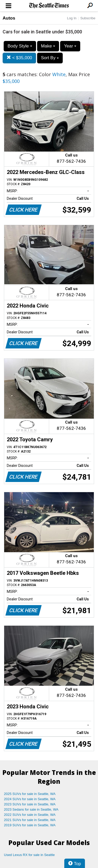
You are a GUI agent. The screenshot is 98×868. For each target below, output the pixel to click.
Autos (9, 18)
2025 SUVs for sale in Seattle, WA (30, 794)
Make (48, 46)
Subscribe (88, 18)
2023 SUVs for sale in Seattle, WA (30, 804)
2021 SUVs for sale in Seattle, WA (30, 820)
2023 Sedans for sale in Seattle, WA (31, 809)
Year (70, 46)
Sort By (50, 58)
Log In (72, 18)
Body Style (20, 46)
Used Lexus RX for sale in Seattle (29, 855)
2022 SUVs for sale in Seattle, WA (30, 815)
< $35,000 (19, 58)
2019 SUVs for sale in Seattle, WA (30, 825)
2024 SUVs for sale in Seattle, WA (30, 799)
